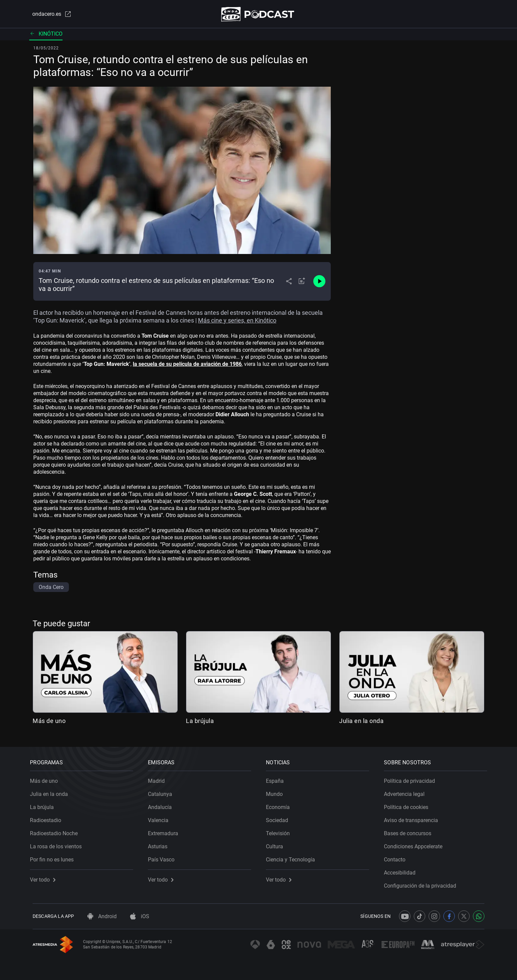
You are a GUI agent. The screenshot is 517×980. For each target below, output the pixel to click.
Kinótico (46, 35)
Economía (281, 805)
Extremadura (166, 831)
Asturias (160, 844)
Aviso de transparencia (414, 818)
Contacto (397, 857)
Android (102, 916)
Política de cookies (409, 805)
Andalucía (163, 805)
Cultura (277, 844)
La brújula (200, 722)
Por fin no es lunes (54, 857)
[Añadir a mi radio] (302, 283)
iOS (140, 916)
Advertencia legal (407, 792)
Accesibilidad (402, 870)
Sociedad (280, 818)
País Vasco (164, 857)
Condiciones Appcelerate (416, 844)
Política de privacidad (412, 779)
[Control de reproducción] (319, 283)
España (277, 779)
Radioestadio (48, 818)
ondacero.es (49, 15)
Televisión (281, 831)
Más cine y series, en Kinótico (237, 322)
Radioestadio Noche (56, 831)
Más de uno (49, 722)
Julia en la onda (361, 722)
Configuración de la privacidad (423, 883)
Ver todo (45, 877)
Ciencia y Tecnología (293, 857)
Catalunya (163, 792)
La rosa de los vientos (58, 844)
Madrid (159, 779)
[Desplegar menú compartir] (289, 283)
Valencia (161, 818)
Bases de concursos (410, 831)
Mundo (277, 792)
